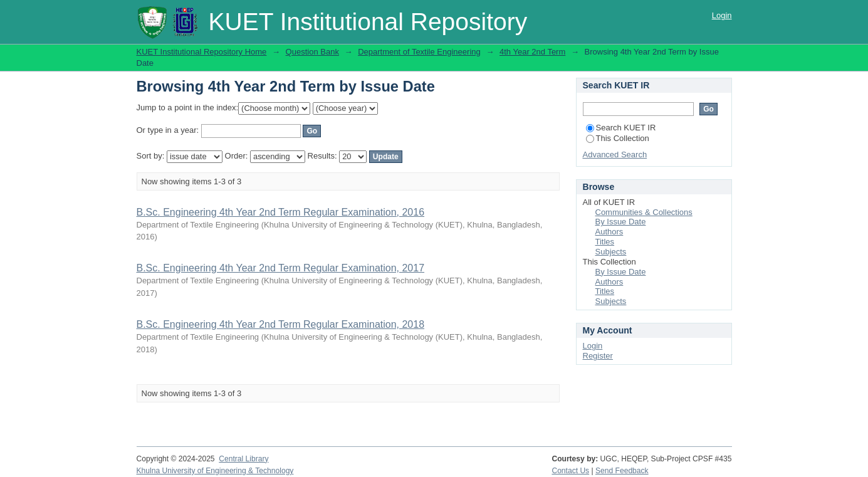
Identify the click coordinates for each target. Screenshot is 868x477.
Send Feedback (622, 471)
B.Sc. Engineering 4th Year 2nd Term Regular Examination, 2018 (281, 324)
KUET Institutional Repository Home (202, 52)
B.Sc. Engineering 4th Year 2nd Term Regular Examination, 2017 (281, 268)
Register (598, 356)
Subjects (611, 252)
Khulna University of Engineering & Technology (215, 471)
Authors (609, 232)
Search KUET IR (621, 128)
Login (722, 15)
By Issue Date (621, 222)
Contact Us (570, 471)
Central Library (243, 459)
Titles (605, 242)
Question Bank (312, 52)
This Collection (618, 138)
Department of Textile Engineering (419, 52)
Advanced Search (615, 155)
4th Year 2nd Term (532, 52)
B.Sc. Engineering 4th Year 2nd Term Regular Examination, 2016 (281, 212)
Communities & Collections (644, 212)
